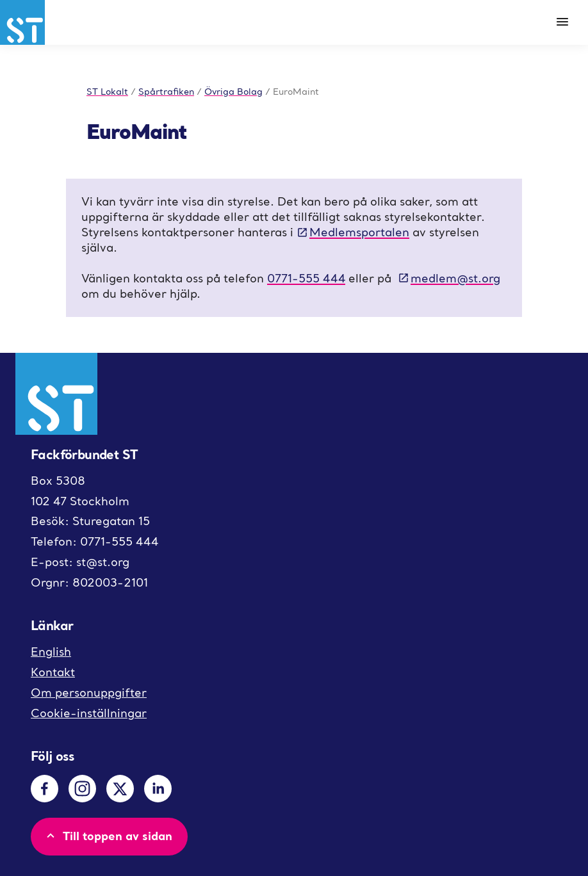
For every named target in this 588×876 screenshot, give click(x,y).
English (51, 652)
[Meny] (562, 22)
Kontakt (53, 672)
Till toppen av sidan (108, 836)
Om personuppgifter (89, 693)
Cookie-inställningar (89, 713)
